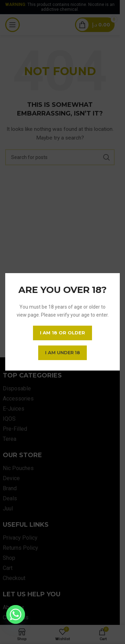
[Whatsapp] (16, 614)
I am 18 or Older (62, 333)
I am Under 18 (62, 353)
